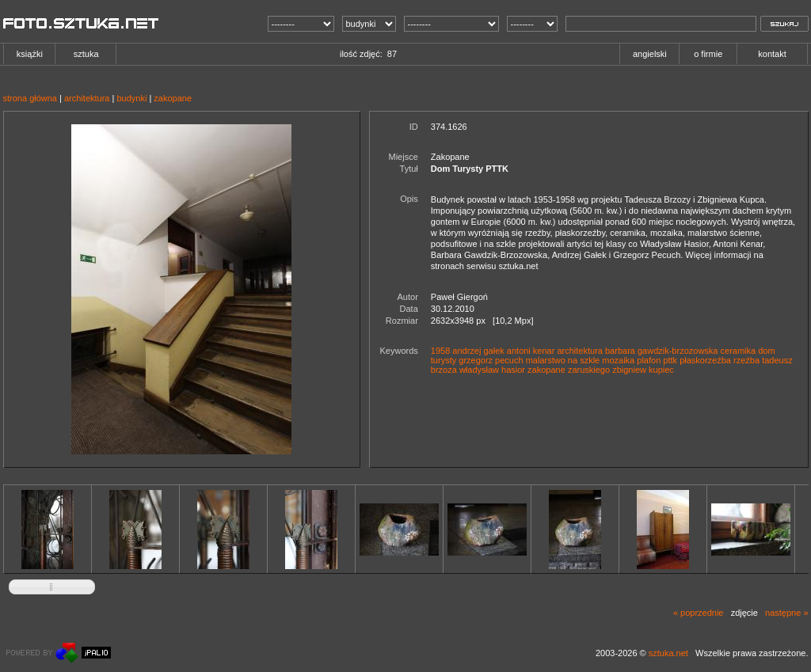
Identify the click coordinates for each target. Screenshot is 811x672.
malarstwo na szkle (563, 360)
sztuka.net (668, 653)
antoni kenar (531, 351)
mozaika (618, 360)
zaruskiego (589, 370)
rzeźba (746, 360)
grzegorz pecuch (491, 360)
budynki (131, 98)
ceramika (739, 351)
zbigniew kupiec (643, 370)
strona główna (30, 98)
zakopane (173, 98)
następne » (786, 613)
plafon (649, 360)
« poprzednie (699, 613)
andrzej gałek (478, 351)
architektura (87, 98)
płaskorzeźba (705, 360)
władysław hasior (492, 370)
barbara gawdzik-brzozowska (661, 351)
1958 (440, 351)
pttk (670, 360)
